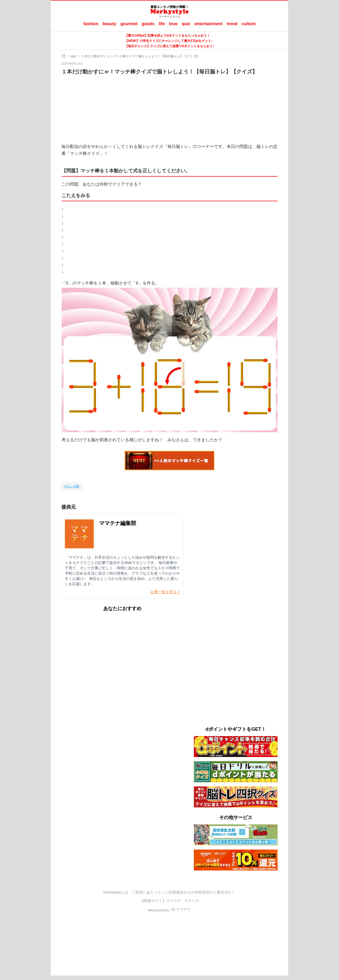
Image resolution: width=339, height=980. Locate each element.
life (162, 24)
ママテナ (173, 901)
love (173, 24)
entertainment (208, 24)
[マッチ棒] (72, 486)
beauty (110, 24)
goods (148, 24)
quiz (186, 24)
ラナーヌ (191, 901)
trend (232, 24)
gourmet (129, 24)
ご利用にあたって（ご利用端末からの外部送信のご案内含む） (184, 892)
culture (249, 24)
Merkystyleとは (116, 892)
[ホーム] (64, 56)
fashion (91, 24)
